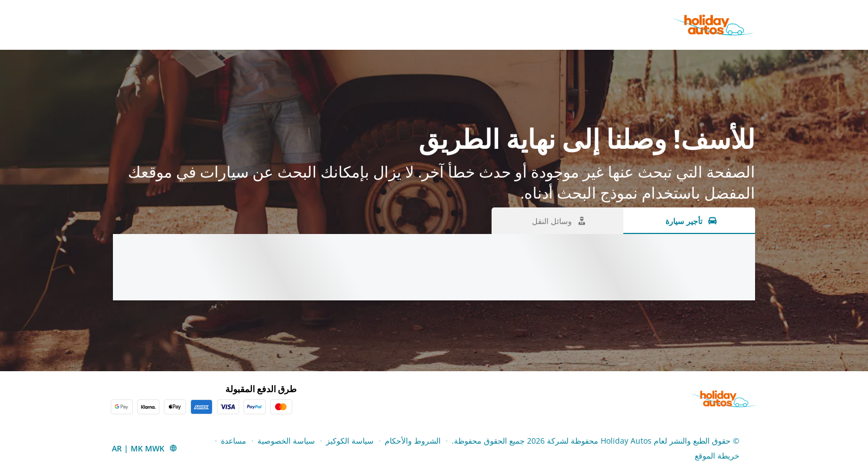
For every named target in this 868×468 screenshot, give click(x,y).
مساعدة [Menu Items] (234, 441)
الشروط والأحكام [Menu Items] (413, 441)
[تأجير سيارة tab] (689, 221)
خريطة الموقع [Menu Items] (717, 456)
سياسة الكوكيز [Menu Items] (350, 441)
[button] (145, 448)
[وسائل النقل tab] (557, 221)
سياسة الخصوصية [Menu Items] (286, 441)
